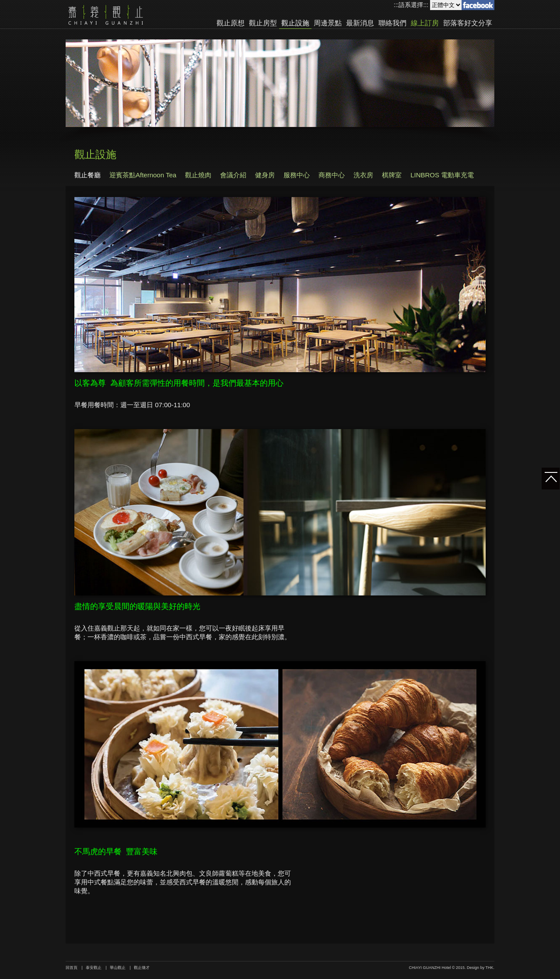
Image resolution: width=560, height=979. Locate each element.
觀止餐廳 (87, 175)
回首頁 (72, 968)
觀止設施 (295, 23)
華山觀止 (118, 968)
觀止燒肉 (198, 175)
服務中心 (297, 175)
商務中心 (332, 175)
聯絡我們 (392, 23)
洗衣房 (363, 175)
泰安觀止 (94, 968)
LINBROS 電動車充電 (442, 175)
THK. (490, 968)
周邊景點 (328, 23)
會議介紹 (233, 175)
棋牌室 (392, 175)
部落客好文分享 (468, 23)
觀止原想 (231, 23)
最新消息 (360, 23)
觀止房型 (263, 23)
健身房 (265, 175)
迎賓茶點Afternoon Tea (143, 175)
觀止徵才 (142, 968)
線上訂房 (425, 23)
